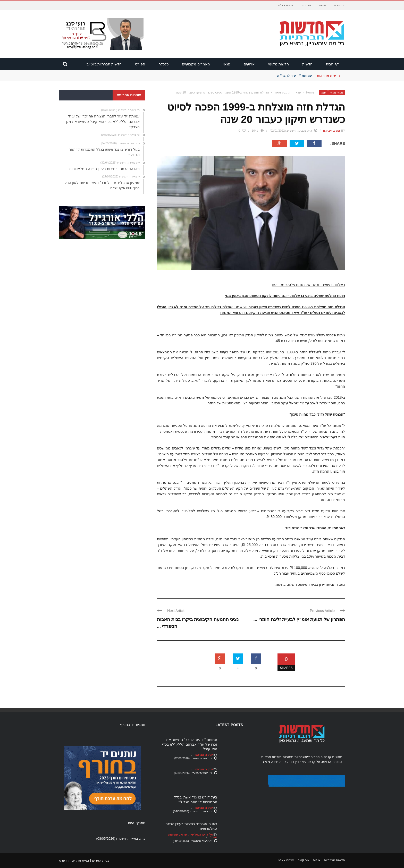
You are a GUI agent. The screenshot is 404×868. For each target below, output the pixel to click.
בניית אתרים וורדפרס (74, 860)
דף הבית (339, 5)
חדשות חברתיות (334, 860)
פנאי (227, 64)
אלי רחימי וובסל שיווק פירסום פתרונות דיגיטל (193, 836)
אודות (323, 5)
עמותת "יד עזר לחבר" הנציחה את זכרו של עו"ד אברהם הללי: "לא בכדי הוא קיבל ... (190, 744)
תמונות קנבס (333, 757)
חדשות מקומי (278, 64)
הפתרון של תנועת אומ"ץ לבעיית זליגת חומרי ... (299, 619)
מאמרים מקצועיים (196, 64)
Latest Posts (229, 725)
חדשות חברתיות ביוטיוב (104, 64)
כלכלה (163, 64)
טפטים (337, 762)
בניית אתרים (101, 860)
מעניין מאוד (337, 93)
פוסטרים (317, 757)
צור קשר (306, 5)
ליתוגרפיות (302, 757)
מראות (266, 757)
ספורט (140, 64)
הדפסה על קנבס (319, 762)
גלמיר (266, 762)
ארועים (249, 64)
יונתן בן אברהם (332, 131)
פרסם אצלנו (286, 5)
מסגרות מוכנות (283, 757)
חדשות (307, 64)
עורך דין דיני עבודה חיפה (289, 762)
